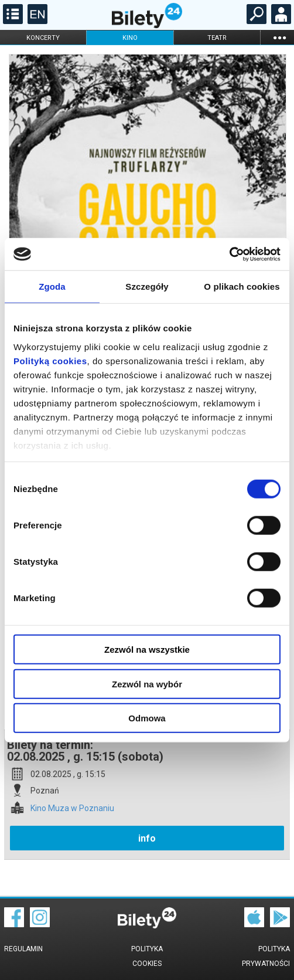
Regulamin (23, 949)
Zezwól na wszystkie (147, 650)
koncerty (43, 38)
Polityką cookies (50, 360)
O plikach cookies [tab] (242, 286)
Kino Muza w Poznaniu (72, 808)
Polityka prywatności (266, 956)
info (147, 838)
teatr (217, 38)
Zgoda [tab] (52, 286)
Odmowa (147, 718)
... (279, 37)
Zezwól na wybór (147, 684)
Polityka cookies (147, 956)
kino (130, 38)
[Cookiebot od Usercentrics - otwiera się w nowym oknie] (229, 254)
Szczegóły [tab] (147, 286)
